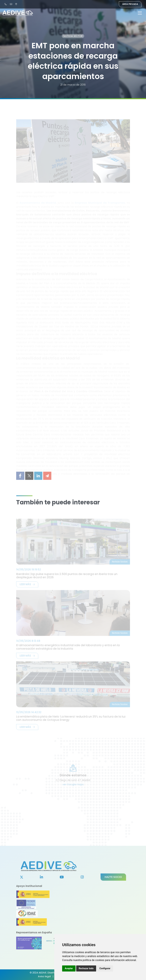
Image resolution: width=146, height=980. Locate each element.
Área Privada (130, 4)
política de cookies (93, 960)
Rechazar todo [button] (86, 968)
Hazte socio (113, 877)
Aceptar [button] (69, 968)
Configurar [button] (105, 968)
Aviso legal (44, 976)
